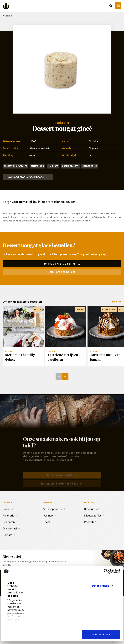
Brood (6, 509)
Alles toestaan (101, 635)
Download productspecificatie (27, 177)
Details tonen (100, 586)
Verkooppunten (53, 509)
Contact (7, 535)
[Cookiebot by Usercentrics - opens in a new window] (106, 571)
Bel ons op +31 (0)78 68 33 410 (62, 264)
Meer (117, 304)
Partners (48, 515)
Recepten (9, 522)
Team (47, 522)
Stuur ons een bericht (62, 272)
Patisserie (8, 515)
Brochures (90, 509)
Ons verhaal (10, 528)
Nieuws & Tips (93, 515)
